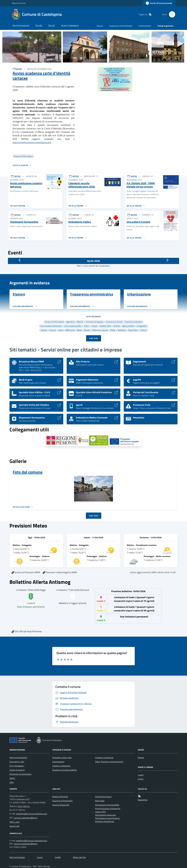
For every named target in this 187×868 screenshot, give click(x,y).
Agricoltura (70, 322)
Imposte (44, 330)
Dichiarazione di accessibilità (107, 805)
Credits (58, 857)
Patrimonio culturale (100, 330)
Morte (79, 330)
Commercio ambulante (133, 322)
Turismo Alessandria (61, 805)
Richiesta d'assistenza (105, 821)
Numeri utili (14, 826)
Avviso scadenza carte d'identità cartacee (41, 76)
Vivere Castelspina (70, 26)
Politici (12, 778)
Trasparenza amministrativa (121, 26)
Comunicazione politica (73, 326)
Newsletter (143, 800)
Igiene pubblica (128, 326)
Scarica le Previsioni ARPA (26, 572)
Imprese (53, 330)
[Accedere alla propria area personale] (159, 3)
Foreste (94, 326)
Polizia (113, 330)
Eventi (141, 779)
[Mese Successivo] (168, 260)
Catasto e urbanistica (61, 766)
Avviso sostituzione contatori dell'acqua (26, 185)
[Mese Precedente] (19, 260)
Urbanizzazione (145, 26)
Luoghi (141, 775)
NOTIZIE (19, 69)
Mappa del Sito (79, 857)
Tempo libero (133, 330)
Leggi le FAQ (100, 812)
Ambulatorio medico (80, 222)
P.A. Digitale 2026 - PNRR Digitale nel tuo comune (141, 185)
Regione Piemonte (19, 3)
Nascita (87, 330)
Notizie (141, 757)
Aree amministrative (18, 757)
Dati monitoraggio (17, 857)
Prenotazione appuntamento (107, 818)
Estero (87, 326)
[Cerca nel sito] (171, 14)
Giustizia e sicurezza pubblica (65, 770)
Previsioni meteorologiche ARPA (60, 572)
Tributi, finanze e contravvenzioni (109, 762)
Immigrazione (142, 326)
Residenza (122, 330)
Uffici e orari (15, 822)
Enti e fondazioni (17, 766)
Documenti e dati (17, 762)
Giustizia (117, 326)
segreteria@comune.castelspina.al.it (32, 142)
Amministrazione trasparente (108, 808)
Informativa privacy (103, 797)
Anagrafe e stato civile (62, 757)
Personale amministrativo (20, 774)
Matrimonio (70, 330)
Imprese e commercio (104, 757)
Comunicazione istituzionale (51, 326)
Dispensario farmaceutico (24, 222)
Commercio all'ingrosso (94, 322)
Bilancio (80, 322)
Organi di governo (17, 770)
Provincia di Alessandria (62, 801)
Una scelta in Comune (138, 222)
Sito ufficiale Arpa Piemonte (27, 631)
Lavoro (61, 330)
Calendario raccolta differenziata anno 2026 (82, 185)
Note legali (100, 801)
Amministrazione (21, 26)
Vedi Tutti (94, 338)
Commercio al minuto (114, 322)
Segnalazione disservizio (105, 815)
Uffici (12, 782)
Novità (39, 26)
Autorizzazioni (58, 762)
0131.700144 (24, 806)
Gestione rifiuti (105, 326)
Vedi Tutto (94, 516)
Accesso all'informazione (54, 322)
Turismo (143, 330)
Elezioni (100, 26)
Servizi (51, 26)
